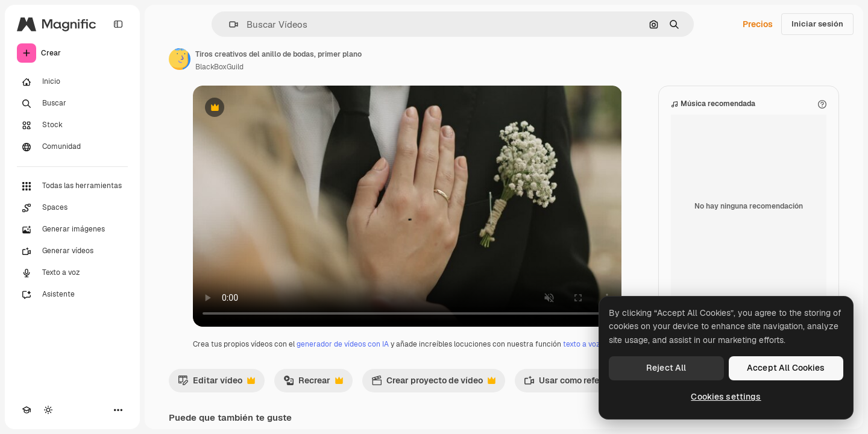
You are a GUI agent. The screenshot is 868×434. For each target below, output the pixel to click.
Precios (758, 24)
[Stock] (72, 125)
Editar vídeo (216, 383)
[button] (229, 24)
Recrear (313, 383)
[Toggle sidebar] (118, 24)
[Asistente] (72, 295)
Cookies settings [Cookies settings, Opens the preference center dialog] (726, 397)
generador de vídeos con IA (343, 344)
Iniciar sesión (817, 24)
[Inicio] (72, 82)
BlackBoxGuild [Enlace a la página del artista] (219, 67)
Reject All (666, 368)
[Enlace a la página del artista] (180, 59)
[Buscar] (72, 104)
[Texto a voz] (72, 273)
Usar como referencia (580, 383)
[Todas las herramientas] (72, 186)
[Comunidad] (72, 147)
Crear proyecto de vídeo (433, 383)
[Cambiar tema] (48, 410)
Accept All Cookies (786, 368)
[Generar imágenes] (72, 230)
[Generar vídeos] (72, 251)
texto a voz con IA (593, 344)
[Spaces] (72, 208)
